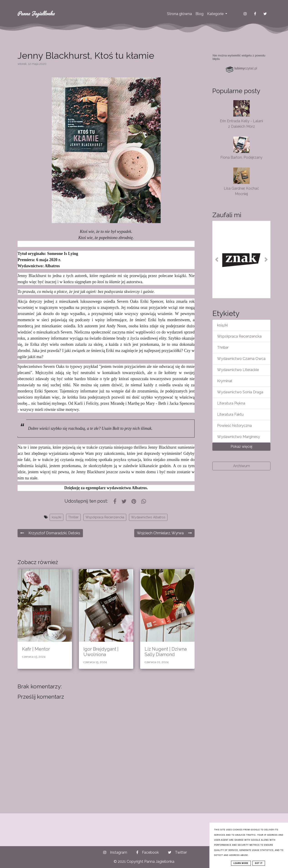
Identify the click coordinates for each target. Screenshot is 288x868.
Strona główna (179, 14)
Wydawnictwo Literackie (238, 370)
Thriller (73, 517)
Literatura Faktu (230, 414)
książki (57, 517)
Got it (259, 863)
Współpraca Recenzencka (105, 517)
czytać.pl (246, 68)
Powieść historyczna (234, 426)
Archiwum (242, 466)
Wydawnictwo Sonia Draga (240, 392)
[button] (217, 260)
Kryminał (225, 381)
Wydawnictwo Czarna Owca (241, 359)
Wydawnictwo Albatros (148, 517)
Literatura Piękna (231, 403)
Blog (199, 14)
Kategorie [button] (216, 14)
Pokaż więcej (241, 447)
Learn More (241, 863)
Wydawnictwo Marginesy (239, 437)
